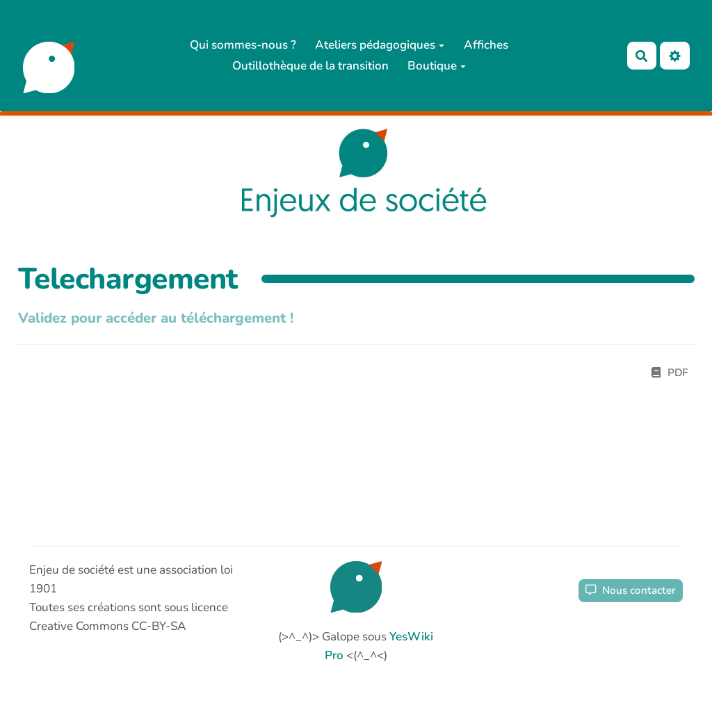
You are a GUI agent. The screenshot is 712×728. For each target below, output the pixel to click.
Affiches (486, 45)
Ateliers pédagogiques (380, 45)
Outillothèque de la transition (310, 66)
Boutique (437, 66)
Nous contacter (631, 590)
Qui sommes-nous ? (243, 45)
